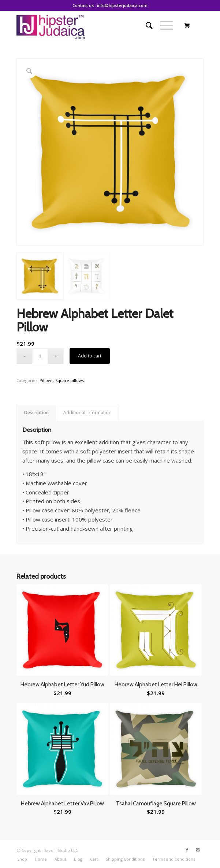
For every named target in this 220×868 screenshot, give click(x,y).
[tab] (36, 413)
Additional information (87, 413)
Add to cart (90, 356)
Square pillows (70, 380)
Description (36, 413)
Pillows (46, 380)
